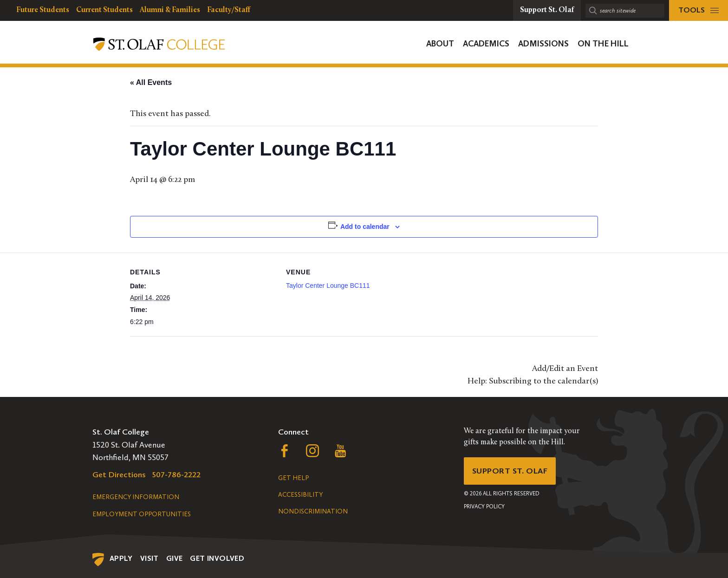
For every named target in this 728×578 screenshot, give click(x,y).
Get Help (293, 478)
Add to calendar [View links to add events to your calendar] (365, 227)
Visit (149, 558)
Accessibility (300, 495)
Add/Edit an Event (565, 369)
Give (175, 558)
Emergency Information (136, 497)
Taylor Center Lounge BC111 (328, 286)
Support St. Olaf (510, 471)
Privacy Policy (484, 507)
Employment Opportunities (142, 514)
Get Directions (119, 474)
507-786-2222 (176, 474)
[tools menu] (699, 10)
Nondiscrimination (313, 511)
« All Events (151, 82)
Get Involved (217, 558)
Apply (121, 558)
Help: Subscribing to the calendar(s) (533, 381)
